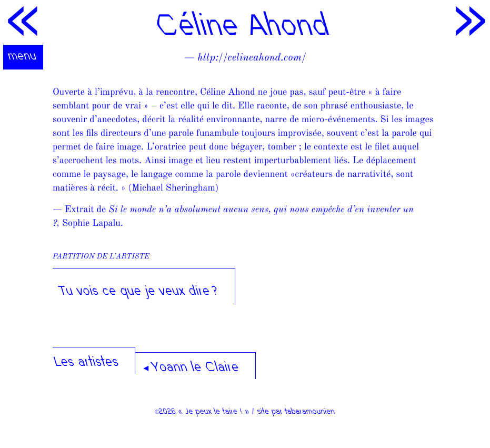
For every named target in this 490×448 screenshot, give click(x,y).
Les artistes (87, 363)
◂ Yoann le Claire (191, 369)
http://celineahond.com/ (252, 58)
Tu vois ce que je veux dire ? (140, 292)
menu (23, 57)
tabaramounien (310, 412)
